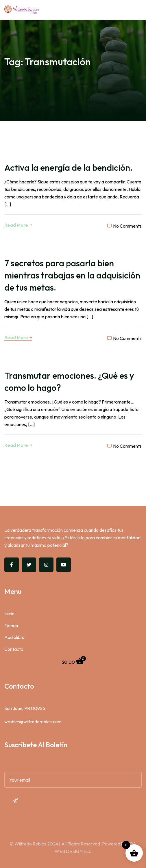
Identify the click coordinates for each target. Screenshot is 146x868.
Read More (18, 225)
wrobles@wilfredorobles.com (33, 722)
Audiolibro (14, 637)
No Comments (124, 226)
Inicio (9, 614)
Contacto (14, 649)
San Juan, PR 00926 (25, 708)
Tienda (11, 625)
